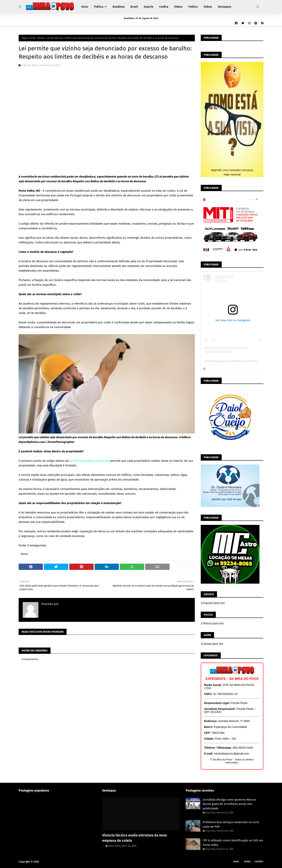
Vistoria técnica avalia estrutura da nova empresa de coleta (135, 838)
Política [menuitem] (99, 7)
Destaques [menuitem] (225, 7)
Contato (259, 862)
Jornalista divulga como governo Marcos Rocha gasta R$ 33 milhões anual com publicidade (229, 804)
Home (236, 862)
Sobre (247, 862)
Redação (65, 604)
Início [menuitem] (85, 7)
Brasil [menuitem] (134, 7)
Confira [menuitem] (164, 7)
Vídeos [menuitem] (178, 7)
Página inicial (29, 38)
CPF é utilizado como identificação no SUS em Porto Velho (233, 843)
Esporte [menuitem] (149, 7)
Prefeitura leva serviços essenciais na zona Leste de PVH (231, 824)
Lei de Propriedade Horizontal (89, 461)
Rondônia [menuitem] (119, 7)
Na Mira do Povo (49, 862)
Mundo (41, 38)
